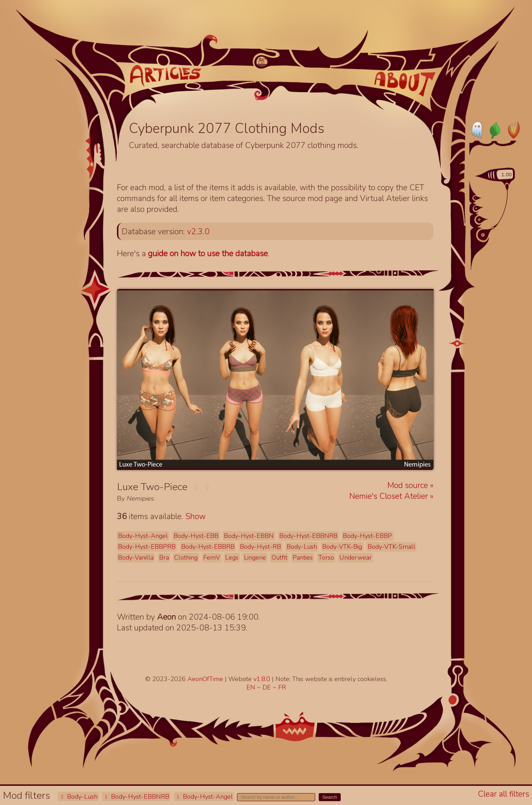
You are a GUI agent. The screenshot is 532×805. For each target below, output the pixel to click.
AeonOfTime (205, 679)
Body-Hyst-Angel (204, 797)
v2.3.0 (198, 232)
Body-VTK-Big (342, 547)
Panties (303, 557)
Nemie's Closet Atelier (390, 496)
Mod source (409, 485)
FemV (212, 557)
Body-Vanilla (136, 557)
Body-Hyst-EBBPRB (147, 547)
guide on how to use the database (208, 254)
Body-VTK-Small (391, 547)
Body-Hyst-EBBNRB (136, 797)
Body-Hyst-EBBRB (208, 547)
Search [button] (330, 797)
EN (252, 687)
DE (268, 687)
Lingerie (255, 557)
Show (195, 516)
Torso (326, 557)
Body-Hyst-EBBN (249, 536)
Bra (164, 557)
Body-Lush (78, 797)
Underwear (356, 557)
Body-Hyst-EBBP (367, 536)
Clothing (186, 557)
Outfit (279, 557)
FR (282, 687)
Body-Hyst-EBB (196, 536)
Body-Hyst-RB (260, 547)
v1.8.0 (263, 679)
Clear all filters (504, 794)
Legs (232, 557)
